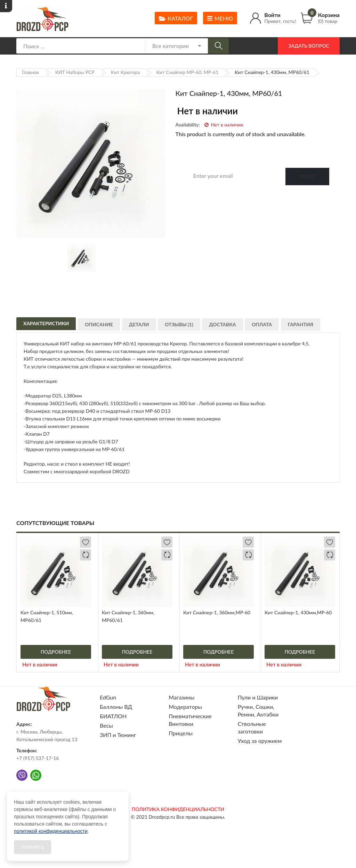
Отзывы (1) (184, 327)
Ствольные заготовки (252, 727)
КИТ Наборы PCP (75, 72)
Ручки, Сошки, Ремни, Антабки (258, 710)
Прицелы (181, 733)
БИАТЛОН (113, 716)
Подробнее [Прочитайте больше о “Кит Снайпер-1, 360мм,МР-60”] (219, 652)
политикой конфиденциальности (51, 831)
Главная (30, 72)
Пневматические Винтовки (190, 720)
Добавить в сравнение (86, 555)
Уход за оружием (260, 741)
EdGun (108, 697)
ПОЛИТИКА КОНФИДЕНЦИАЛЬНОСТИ (178, 809)
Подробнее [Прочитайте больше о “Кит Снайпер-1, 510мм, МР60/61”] (56, 652)
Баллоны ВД (116, 707)
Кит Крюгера (126, 72)
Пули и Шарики (258, 697)
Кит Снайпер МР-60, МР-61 (188, 72)
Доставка (229, 327)
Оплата (269, 327)
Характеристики (46, 325)
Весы (106, 725)
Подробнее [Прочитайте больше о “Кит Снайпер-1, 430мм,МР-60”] (300, 652)
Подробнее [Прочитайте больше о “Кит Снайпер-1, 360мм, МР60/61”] (137, 652)
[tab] (46, 324)
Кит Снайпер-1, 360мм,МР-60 (217, 612)
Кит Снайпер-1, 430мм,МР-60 (298, 612)
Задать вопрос (309, 46)
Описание (100, 327)
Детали (142, 327)
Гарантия (310, 327)
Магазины (181, 697)
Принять (33, 847)
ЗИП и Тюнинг (118, 735)
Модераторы (185, 707)
